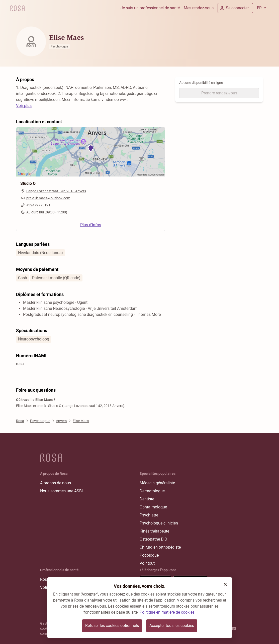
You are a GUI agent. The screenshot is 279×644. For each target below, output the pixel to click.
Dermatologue (152, 491)
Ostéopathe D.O (153, 539)
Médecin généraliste (157, 483)
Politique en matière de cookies (167, 612)
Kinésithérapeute (154, 531)
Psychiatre (149, 515)
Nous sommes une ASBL (62, 491)
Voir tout (147, 563)
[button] (225, 584)
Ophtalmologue (153, 507)
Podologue (149, 555)
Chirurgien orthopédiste (160, 547)
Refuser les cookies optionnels (112, 626)
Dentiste (147, 499)
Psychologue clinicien (159, 523)
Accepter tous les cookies (172, 626)
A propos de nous (56, 483)
